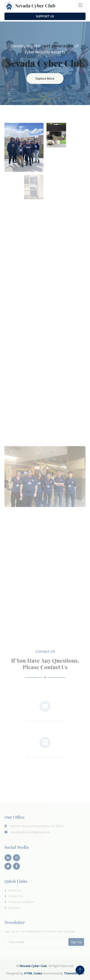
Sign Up (76, 942)
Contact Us (16, 896)
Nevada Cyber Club (33, 966)
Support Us (45, 16)
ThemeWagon (74, 973)
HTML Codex (33, 973)
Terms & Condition (21, 902)
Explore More (45, 78)
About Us (14, 890)
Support (14, 908)
